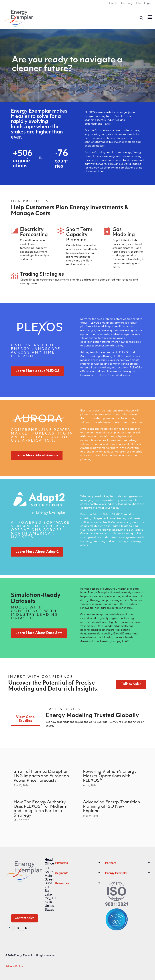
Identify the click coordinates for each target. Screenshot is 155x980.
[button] (150, 17)
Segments (62, 873)
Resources (62, 883)
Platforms (62, 863)
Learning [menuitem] (127, 3)
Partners (111, 863)
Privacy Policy (14, 967)
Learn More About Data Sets (39, 633)
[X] (9, 928)
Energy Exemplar (116, 873)
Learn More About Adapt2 (37, 552)
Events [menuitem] (113, 3)
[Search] (141, 18)
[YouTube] (26, 928)
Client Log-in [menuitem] (144, 3)
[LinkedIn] (18, 928)
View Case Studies (25, 719)
